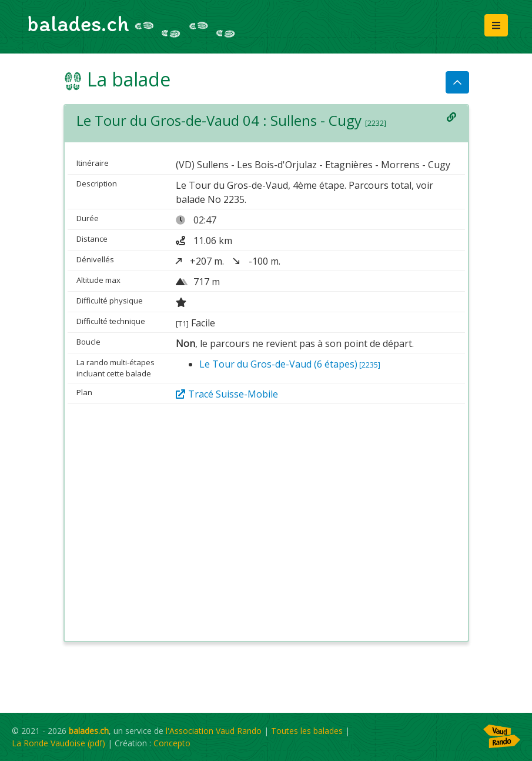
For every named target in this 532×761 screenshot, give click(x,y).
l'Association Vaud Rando (214, 731)
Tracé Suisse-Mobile (227, 394)
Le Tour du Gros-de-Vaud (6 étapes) (290, 364)
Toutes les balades (307, 731)
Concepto (172, 743)
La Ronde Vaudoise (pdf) (58, 743)
